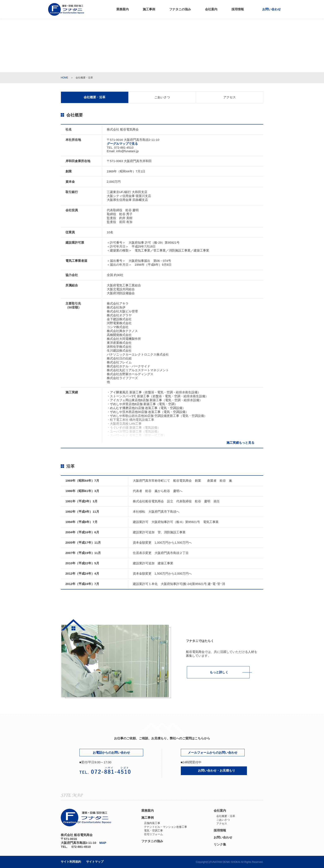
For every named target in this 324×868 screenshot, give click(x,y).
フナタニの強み (180, 9)
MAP (105, 843)
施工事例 (149, 9)
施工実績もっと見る (243, 443)
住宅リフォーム (153, 834)
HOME (64, 78)
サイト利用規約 (71, 862)
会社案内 (211, 9)
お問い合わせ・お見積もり (214, 770)
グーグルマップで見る (124, 144)
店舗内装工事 (152, 823)
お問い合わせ (269, 9)
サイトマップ (95, 862)
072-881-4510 (124, 148)
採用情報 (238, 9)
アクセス (230, 97)
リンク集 (220, 844)
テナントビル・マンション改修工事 (166, 827)
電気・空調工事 (153, 831)
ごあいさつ (162, 97)
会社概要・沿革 (226, 816)
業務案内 (123, 9)
